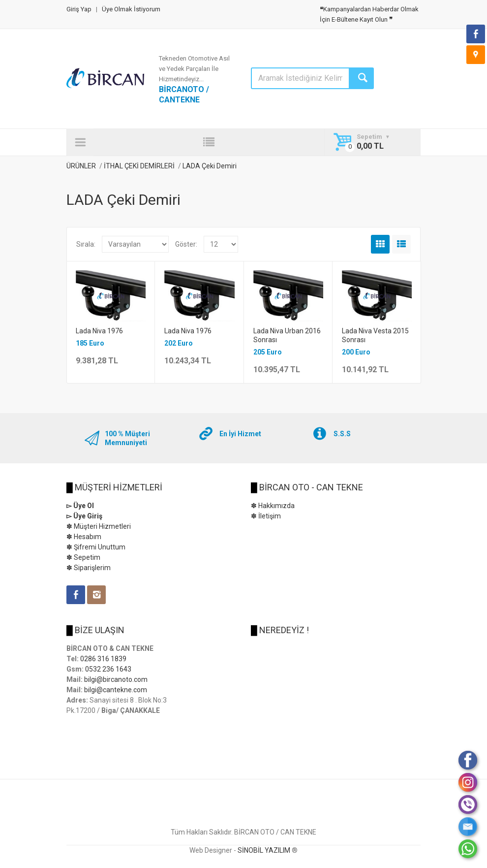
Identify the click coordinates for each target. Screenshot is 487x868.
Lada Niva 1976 (99, 331)
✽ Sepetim (83, 557)
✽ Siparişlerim (89, 568)
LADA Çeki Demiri (210, 166)
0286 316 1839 (103, 659)
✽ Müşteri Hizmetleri (99, 526)
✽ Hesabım (84, 537)
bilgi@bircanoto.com (116, 679)
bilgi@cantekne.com (116, 690)
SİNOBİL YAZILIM (264, 850)
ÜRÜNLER (81, 166)
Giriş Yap (79, 9)
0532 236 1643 (108, 669)
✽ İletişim (266, 516)
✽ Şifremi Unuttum (96, 547)
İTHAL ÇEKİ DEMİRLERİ (140, 166)
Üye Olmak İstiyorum (131, 9)
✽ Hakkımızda (273, 506)
